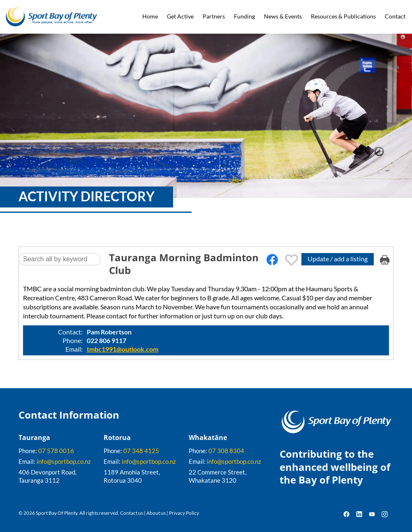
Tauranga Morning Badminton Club (184, 264)
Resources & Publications (343, 16)
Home (150, 16)
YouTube (372, 514)
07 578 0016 (56, 451)
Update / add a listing (338, 259)
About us (156, 513)
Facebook (346, 514)
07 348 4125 (141, 451)
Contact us (132, 513)
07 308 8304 (226, 451)
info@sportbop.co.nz (64, 461)
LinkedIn (359, 514)
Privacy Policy (184, 513)
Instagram (385, 514)
